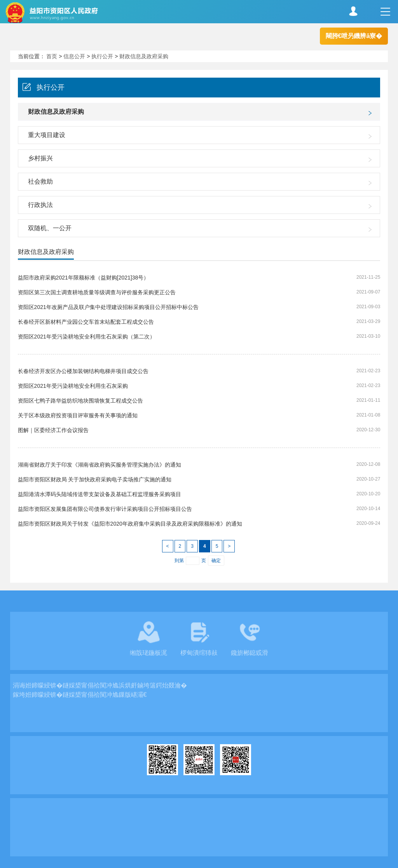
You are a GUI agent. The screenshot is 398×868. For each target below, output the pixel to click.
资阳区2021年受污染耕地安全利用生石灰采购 (73, 386)
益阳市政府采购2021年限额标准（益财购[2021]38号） (84, 278)
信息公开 (74, 56)
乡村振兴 (40, 158)
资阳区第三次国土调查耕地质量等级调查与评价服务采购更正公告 (97, 292)
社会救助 (40, 181)
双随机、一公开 (50, 228)
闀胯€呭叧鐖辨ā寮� (354, 36)
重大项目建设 (47, 135)
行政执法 (40, 205)
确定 (216, 561)
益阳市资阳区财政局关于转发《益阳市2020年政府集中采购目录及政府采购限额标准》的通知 (130, 524)
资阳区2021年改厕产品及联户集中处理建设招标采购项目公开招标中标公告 (108, 307)
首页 (52, 56)
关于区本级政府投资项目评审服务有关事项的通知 (78, 415)
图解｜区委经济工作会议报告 (53, 430)
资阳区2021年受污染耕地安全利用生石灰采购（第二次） (86, 337)
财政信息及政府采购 (144, 56)
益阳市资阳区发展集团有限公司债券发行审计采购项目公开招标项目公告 (105, 509)
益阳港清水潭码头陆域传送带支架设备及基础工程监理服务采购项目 (99, 494)
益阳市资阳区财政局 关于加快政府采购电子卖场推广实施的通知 (95, 479)
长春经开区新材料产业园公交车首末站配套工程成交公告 (86, 322)
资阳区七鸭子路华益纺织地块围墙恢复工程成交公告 (80, 401)
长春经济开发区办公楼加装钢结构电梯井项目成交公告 (83, 371)
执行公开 (102, 56)
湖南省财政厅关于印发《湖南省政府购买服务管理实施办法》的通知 (99, 465)
